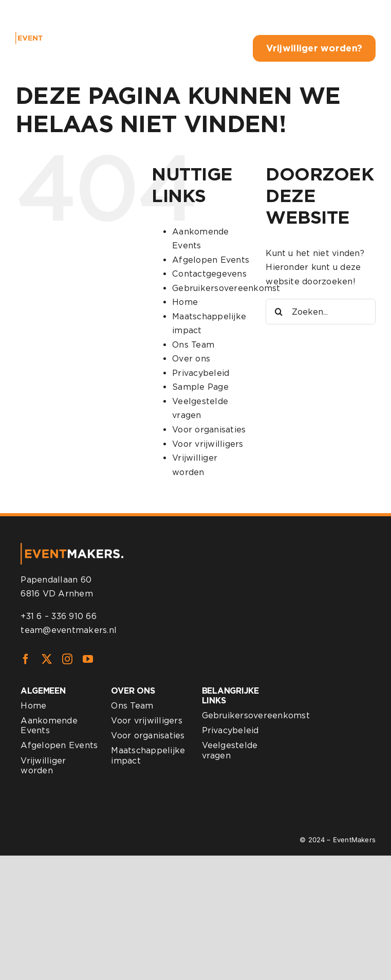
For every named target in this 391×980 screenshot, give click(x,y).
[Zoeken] (278, 312)
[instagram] (67, 659)
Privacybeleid (201, 373)
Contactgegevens (209, 274)
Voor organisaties (209, 430)
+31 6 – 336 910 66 (58, 616)
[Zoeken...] (321, 312)
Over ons (191, 359)
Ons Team (193, 345)
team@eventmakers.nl (69, 630)
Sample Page (200, 387)
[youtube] (88, 659)
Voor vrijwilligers (208, 444)
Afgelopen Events (211, 260)
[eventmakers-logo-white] (46, 36)
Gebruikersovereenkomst (226, 288)
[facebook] (26, 659)
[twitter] (47, 659)
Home (185, 302)
